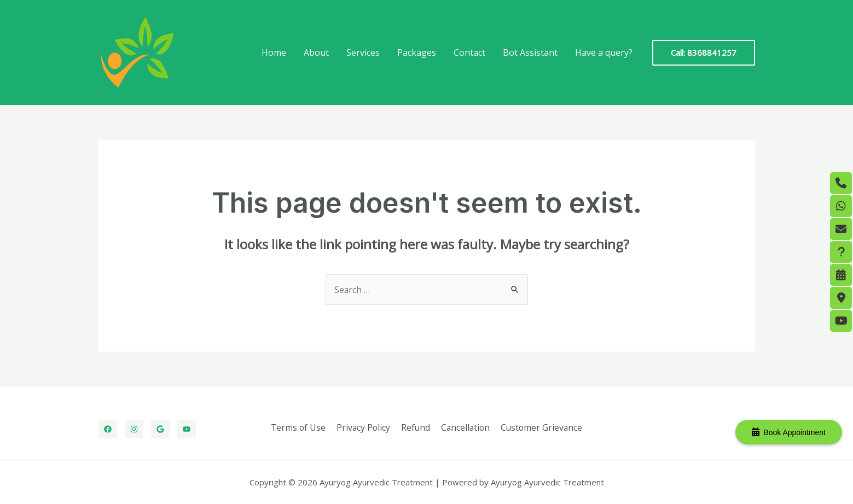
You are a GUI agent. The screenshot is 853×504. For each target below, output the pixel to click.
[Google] (160, 429)
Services (363, 52)
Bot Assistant (530, 52)
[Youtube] (187, 429)
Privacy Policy (364, 427)
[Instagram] (134, 429)
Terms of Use (300, 427)
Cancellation (464, 427)
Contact (469, 52)
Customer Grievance (539, 427)
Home (274, 52)
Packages (417, 52)
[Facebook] (108, 429)
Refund (415, 427)
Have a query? (604, 52)
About (316, 52)
